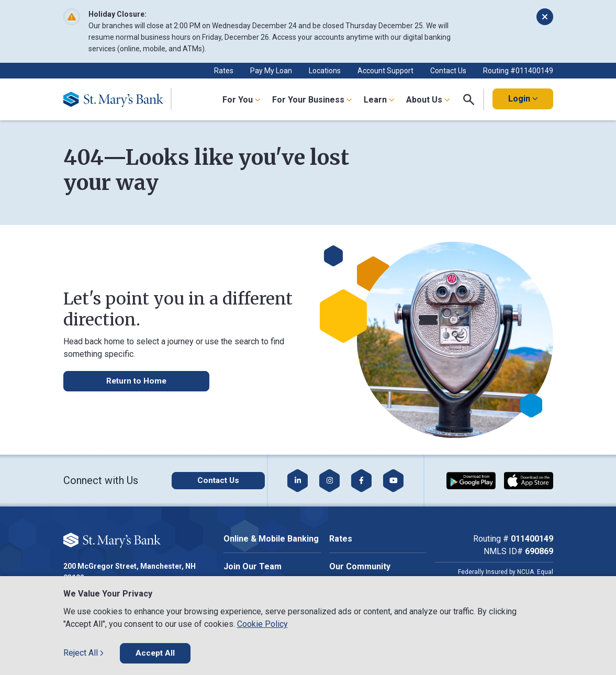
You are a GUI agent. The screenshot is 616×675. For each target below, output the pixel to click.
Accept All (156, 653)
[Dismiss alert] (545, 17)
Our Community (360, 566)
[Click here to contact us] (209, 480)
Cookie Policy (262, 623)
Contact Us (448, 71)
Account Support (385, 71)
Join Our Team (253, 566)
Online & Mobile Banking (271, 539)
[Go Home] (117, 99)
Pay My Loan (271, 71)
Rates (224, 71)
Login (523, 99)
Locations (325, 71)
